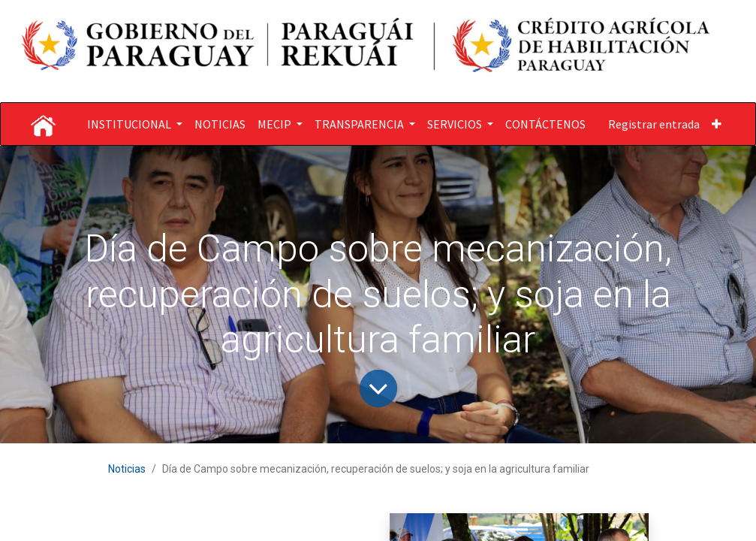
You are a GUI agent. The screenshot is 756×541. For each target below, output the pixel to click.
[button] (717, 124)
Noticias (127, 469)
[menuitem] (220, 124)
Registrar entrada (654, 124)
